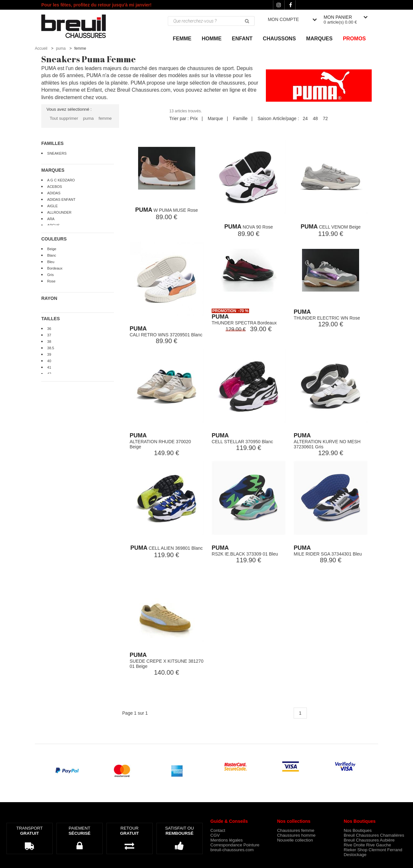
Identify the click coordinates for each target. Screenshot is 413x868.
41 (49, 367)
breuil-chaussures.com (232, 850)
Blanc (52, 255)
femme (105, 118)
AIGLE (52, 206)
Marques (319, 39)
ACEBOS (55, 187)
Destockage (355, 855)
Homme (212, 39)
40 (49, 361)
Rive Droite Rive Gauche (367, 845)
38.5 (50, 348)
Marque (215, 118)
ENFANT (242, 39)
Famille (240, 118)
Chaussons (279, 39)
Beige (52, 249)
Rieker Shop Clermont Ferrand (373, 850)
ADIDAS (54, 193)
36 (49, 329)
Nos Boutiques (358, 830)
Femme (182, 39)
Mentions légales (227, 840)
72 (326, 118)
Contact (218, 830)
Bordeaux (55, 268)
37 (49, 335)
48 (315, 118)
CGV (215, 835)
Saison (264, 118)
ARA (51, 219)
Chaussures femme (296, 830)
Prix (194, 118)
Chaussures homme (296, 835)
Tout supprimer (64, 118)
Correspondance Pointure (235, 845)
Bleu (51, 262)
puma (61, 48)
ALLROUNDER (59, 212)
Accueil (41, 48)
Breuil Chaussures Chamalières (374, 835)
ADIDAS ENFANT (61, 199)
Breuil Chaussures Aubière (369, 840)
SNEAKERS (57, 153)
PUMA (144, 210)
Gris (50, 275)
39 (49, 354)
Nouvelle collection (295, 840)
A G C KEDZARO (61, 180)
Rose (51, 281)
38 (49, 342)
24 (305, 118)
